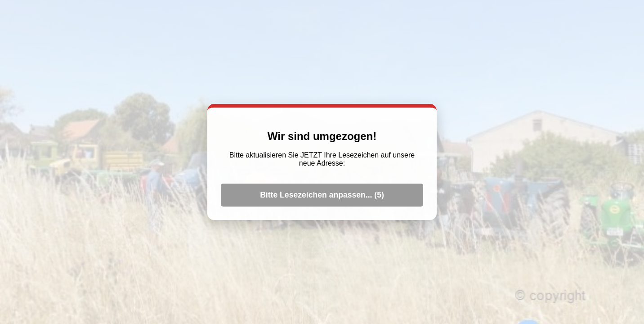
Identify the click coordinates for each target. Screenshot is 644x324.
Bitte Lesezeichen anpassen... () (322, 195)
